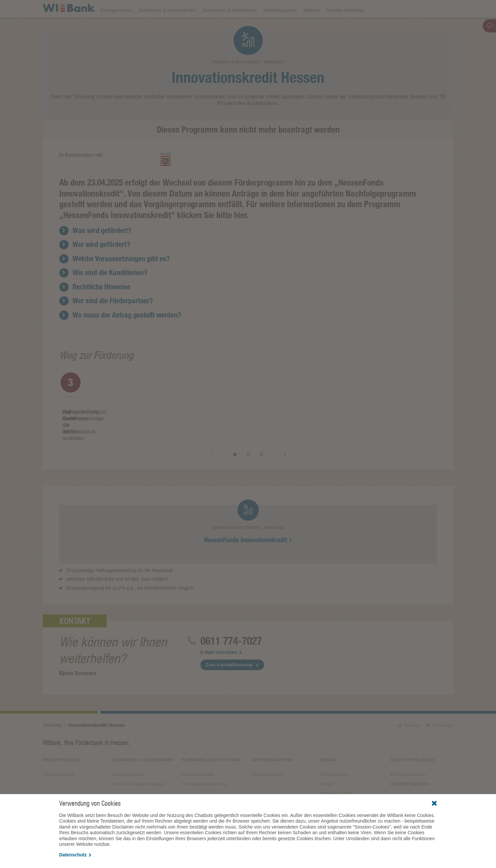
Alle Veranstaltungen (409, 786)
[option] (122, 417)
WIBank (311, 27)
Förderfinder (386, 9)
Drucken (409, 713)
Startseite (53, 712)
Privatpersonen (116, 27)
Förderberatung (335, 762)
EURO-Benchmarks (408, 762)
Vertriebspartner (280, 27)
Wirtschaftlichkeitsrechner (205, 771)
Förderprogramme (346, 9)
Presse (327, 771)
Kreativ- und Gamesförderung (138, 771)
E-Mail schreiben (221, 639)
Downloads (306, 9)
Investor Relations (345, 27)
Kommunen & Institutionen (230, 27)
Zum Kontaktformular (229, 652)
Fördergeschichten (337, 781)
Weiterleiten (440, 713)
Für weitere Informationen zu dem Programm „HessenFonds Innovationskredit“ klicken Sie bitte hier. (230, 228)
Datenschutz (75, 855)
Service (328, 790)
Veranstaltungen (269, 9)
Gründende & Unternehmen (167, 27)
